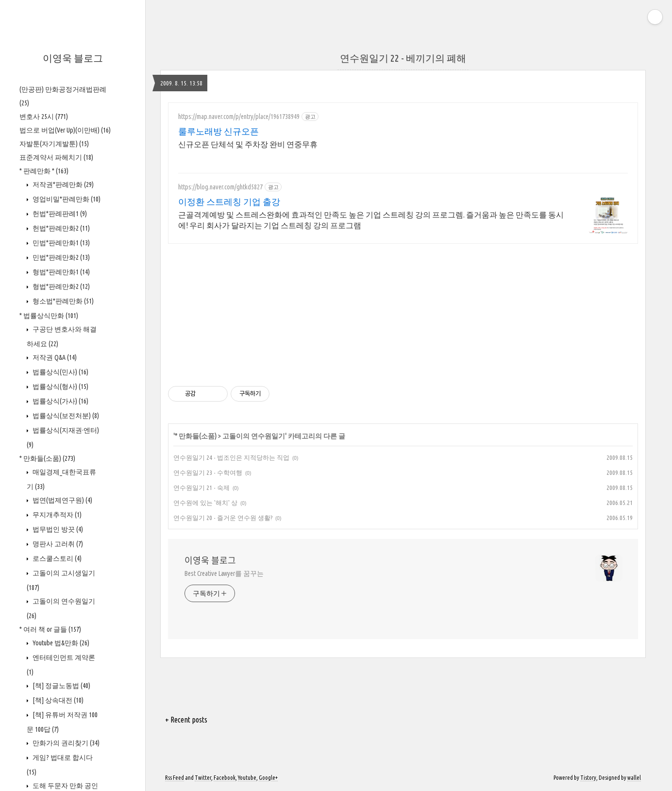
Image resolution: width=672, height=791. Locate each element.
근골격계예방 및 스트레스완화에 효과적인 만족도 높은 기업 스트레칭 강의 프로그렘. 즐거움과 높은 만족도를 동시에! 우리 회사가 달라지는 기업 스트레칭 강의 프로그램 (371, 220)
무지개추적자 (56, 515)
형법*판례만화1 (60, 272)
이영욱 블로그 (73, 58)
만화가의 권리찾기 (65, 743)
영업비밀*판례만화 (66, 199)
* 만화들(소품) (47, 458)
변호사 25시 (44, 117)
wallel (634, 778)
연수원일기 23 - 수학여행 (208, 472)
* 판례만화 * (44, 171)
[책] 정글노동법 (61, 686)
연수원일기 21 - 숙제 (202, 488)
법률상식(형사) (60, 387)
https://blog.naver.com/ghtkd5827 (220, 187)
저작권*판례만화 (62, 185)
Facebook (225, 778)
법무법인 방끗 (57, 529)
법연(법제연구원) (62, 500)
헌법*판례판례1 (59, 214)
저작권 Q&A (54, 357)
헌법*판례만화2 (60, 228)
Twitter (203, 778)
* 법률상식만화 (49, 316)
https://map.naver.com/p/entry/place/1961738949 (239, 117)
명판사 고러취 (57, 544)
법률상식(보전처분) (65, 416)
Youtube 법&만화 (60, 643)
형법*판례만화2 (60, 286)
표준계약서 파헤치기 (56, 157)
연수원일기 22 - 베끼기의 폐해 (403, 58)
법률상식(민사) (60, 372)
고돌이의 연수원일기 (254, 436)
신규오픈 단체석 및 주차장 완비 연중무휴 (248, 144)
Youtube (247, 778)
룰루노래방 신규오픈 (218, 131)
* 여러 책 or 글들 (50, 629)
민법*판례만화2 (60, 257)
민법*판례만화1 (60, 243)
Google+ (268, 778)
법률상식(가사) (60, 401)
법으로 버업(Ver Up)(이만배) (65, 130)
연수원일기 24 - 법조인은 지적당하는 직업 (231, 457)
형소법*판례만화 (62, 301)
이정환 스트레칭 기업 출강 (229, 202)
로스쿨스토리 (56, 558)
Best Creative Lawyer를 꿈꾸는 (224, 573)
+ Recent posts (186, 720)
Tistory (588, 778)
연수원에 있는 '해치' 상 (205, 503)
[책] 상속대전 (57, 700)
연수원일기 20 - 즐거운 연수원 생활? (223, 518)
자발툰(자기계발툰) (54, 144)
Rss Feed (175, 778)
